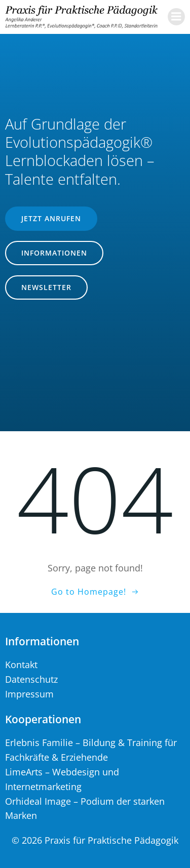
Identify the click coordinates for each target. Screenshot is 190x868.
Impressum (29, 694)
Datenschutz (31, 679)
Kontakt (21, 665)
